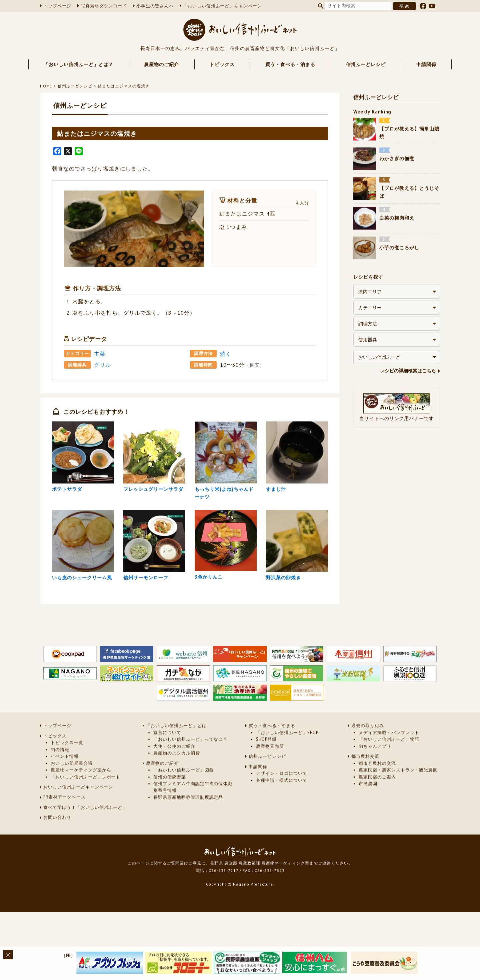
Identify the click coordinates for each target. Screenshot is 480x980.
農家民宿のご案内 (377, 816)
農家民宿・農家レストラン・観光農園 (398, 809)
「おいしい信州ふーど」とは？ (78, 64)
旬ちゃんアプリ (375, 785)
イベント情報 (65, 795)
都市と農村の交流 (377, 802)
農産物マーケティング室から (81, 809)
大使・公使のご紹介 (174, 785)
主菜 (100, 354)
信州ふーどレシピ (366, 64)
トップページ (57, 6)
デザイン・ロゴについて (282, 812)
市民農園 (368, 823)
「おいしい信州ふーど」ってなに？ (190, 778)
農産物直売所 (270, 785)
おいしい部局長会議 (72, 802)
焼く (226, 354)
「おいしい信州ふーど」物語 (389, 778)
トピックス (222, 64)
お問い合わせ (57, 857)
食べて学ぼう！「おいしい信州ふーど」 (85, 846)
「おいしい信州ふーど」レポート (85, 816)
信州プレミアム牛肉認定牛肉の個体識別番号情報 (193, 826)
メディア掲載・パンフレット (389, 772)
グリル (102, 365)
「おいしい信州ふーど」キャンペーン (222, 6)
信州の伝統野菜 (170, 816)
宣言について (167, 772)
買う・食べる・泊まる (290, 64)
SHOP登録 (266, 778)
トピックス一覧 (67, 782)
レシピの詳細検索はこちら (408, 371)
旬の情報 (60, 789)
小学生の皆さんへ (155, 6)
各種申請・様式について (282, 819)
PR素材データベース (64, 836)
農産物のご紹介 (161, 64)
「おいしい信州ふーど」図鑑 (183, 809)
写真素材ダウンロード (104, 6)
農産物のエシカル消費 (177, 792)
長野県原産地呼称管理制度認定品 (188, 836)
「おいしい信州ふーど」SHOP (287, 772)
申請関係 (426, 64)
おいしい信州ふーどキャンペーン (78, 826)
